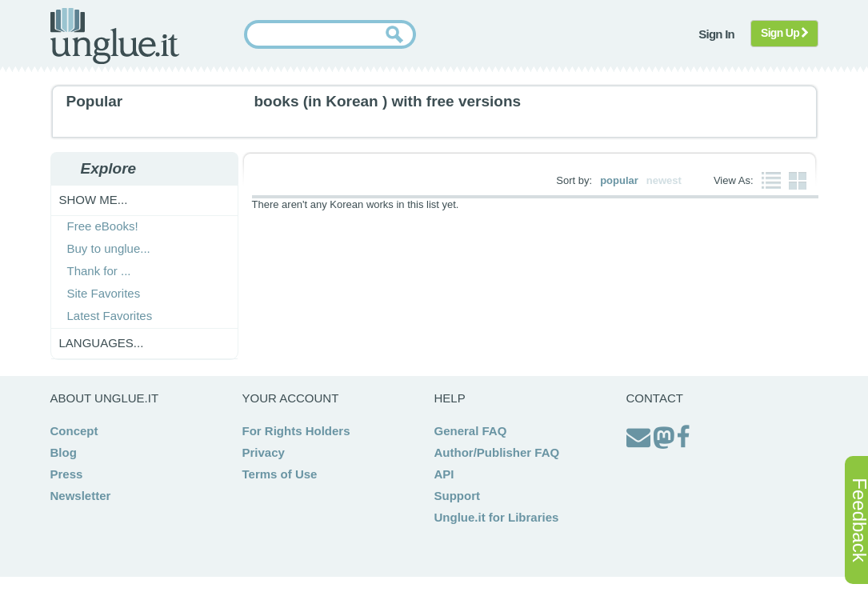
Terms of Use (280, 474)
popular (619, 180)
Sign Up (784, 33)
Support (458, 496)
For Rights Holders (296, 431)
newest (664, 180)
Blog (64, 452)
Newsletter (81, 496)
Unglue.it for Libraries (497, 517)
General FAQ (471, 431)
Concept (74, 431)
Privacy (264, 452)
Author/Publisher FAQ (497, 452)
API (444, 474)
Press (67, 474)
